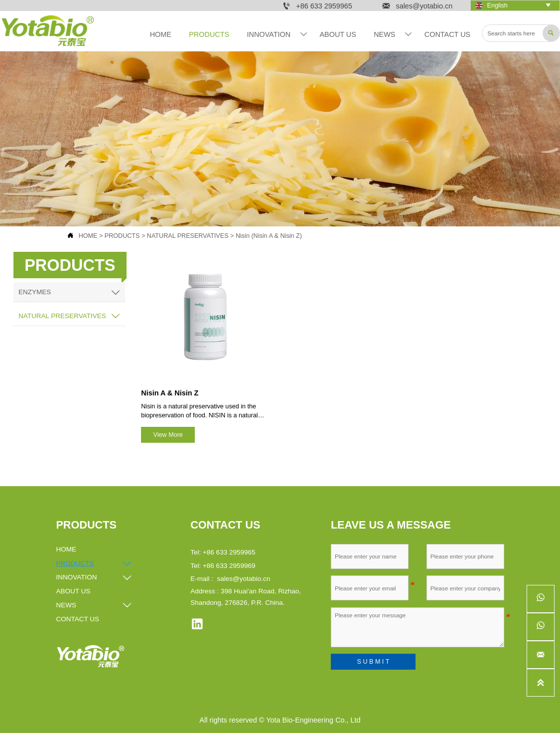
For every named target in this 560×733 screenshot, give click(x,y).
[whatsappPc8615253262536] (541, 627)
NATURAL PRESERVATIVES (188, 236)
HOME (88, 236)
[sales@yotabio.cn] (541, 655)
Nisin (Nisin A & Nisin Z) (269, 236)
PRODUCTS (122, 236)
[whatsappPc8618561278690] (541, 599)
